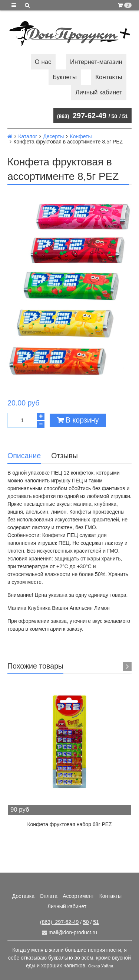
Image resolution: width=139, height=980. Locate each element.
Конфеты (81, 136)
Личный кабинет (99, 92)
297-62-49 (82, 116)
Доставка (23, 896)
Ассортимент (78, 896)
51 (125, 116)
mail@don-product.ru (69, 932)
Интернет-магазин (96, 62)
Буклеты (65, 77)
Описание (24, 456)
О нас (43, 62)
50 (115, 116)
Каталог (28, 136)
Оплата (49, 896)
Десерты (53, 136)
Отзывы (64, 456)
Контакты (109, 77)
